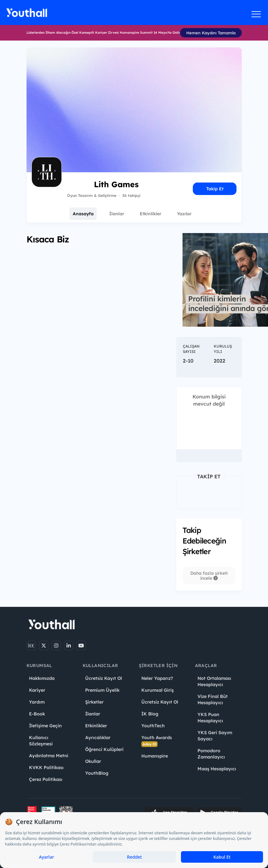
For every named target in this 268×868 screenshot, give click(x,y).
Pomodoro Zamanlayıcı (211, 754)
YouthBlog (97, 773)
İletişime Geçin (45, 726)
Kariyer (37, 690)
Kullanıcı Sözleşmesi (41, 741)
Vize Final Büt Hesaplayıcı (213, 700)
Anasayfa (83, 214)
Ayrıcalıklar (98, 738)
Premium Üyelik (102, 690)
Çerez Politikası (46, 779)
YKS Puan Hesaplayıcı (210, 718)
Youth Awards (157, 741)
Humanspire (155, 756)
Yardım (37, 702)
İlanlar (117, 214)
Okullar (93, 761)
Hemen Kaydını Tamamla (211, 33)
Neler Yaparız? (157, 678)
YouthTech (153, 726)
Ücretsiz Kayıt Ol (104, 678)
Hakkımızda (42, 678)
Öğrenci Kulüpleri (104, 749)
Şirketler (94, 702)
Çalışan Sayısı (191, 349)
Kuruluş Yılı (223, 349)
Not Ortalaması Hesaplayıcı (214, 681)
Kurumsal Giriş (158, 690)
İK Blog (150, 714)
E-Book (37, 714)
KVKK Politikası (46, 768)
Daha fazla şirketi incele (209, 576)
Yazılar (184, 214)
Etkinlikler (151, 214)
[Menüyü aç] (256, 14)
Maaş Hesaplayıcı (217, 769)
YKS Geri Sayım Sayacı (215, 736)
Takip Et (215, 189)
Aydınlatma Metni (49, 756)
